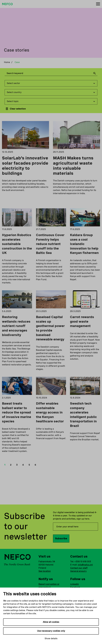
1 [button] (5, 465)
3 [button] (17, 465)
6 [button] (35, 465)
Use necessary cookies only (51, 631)
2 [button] (11, 465)
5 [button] (29, 465)
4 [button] (23, 465)
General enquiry (78, 571)
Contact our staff (79, 568)
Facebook (75, 587)
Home (7, 62)
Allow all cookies (51, 622)
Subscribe (61, 538)
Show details (51, 638)
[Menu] (98, 4)
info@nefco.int (85, 565)
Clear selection (16, 109)
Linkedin (75, 584)
